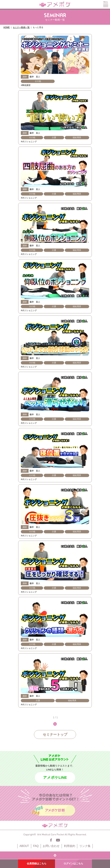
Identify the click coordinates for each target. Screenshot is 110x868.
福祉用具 (77, 138)
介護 (54, 138)
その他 (38, 81)
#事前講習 (26, 85)
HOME (6, 27)
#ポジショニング (29, 142)
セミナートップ (55, 734)
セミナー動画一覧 (21, 27)
